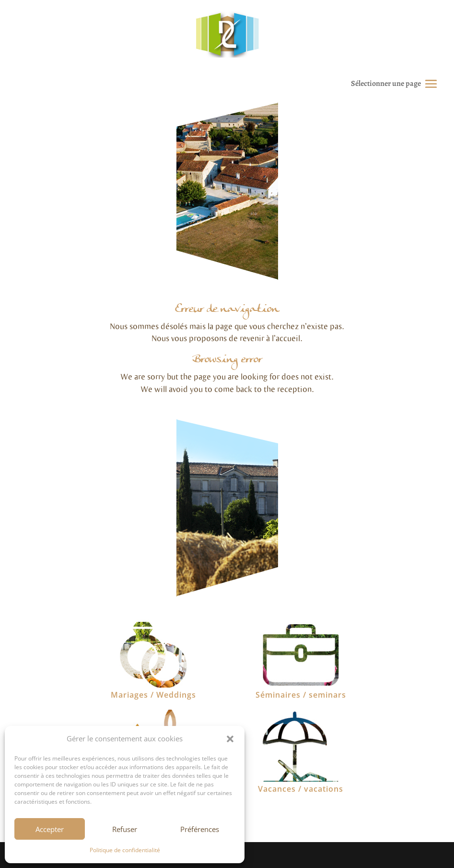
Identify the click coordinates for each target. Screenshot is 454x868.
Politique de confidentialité (125, 850)
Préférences (200, 829)
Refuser (125, 829)
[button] (230, 739)
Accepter (50, 829)
